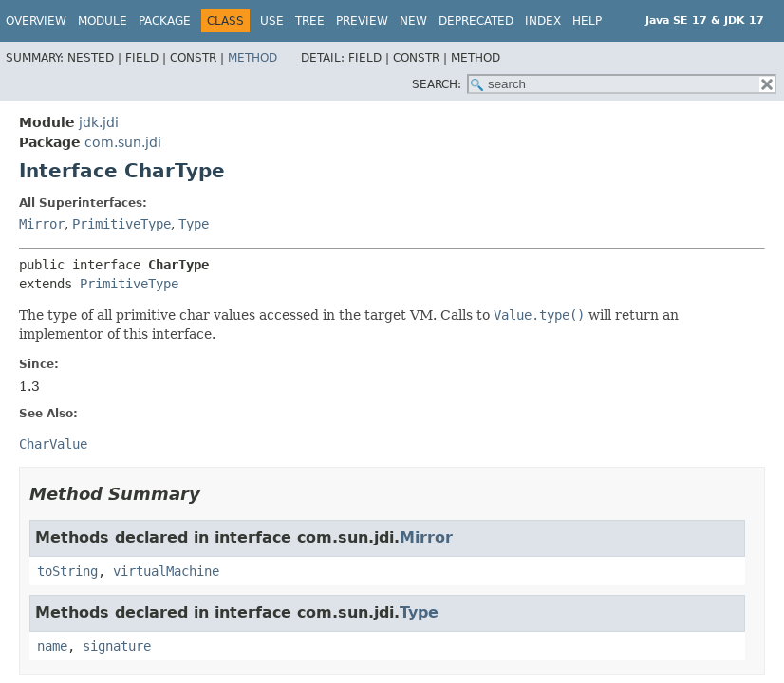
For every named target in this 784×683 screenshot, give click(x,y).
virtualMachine (166, 571)
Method (252, 58)
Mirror (42, 224)
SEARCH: (437, 84)
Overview (36, 21)
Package (165, 21)
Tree (310, 21)
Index (543, 21)
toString (67, 571)
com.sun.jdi (123, 142)
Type (194, 224)
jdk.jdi (99, 122)
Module (103, 21)
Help (587, 21)
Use (272, 21)
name (52, 646)
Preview (362, 21)
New (413, 21)
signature (117, 646)
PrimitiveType (121, 224)
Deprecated (476, 21)
